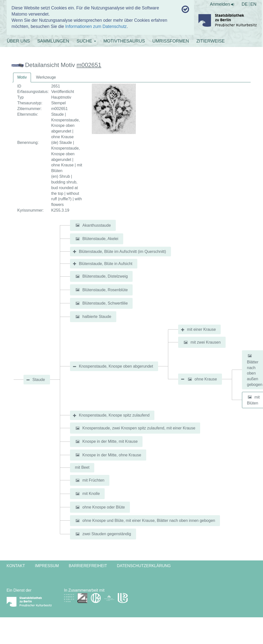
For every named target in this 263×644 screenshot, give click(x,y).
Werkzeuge (46, 77)
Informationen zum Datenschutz (96, 26)
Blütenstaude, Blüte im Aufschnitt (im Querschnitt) (122, 252)
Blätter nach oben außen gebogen (255, 373)
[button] (78, 225)
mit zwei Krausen (206, 342)
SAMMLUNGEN (53, 41)
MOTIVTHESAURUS (124, 41)
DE (245, 4)
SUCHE (86, 41)
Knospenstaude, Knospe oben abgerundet (116, 366)
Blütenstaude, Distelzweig (105, 276)
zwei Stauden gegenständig (107, 534)
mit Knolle (91, 494)
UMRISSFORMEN (171, 41)
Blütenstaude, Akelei (100, 239)
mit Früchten (93, 480)
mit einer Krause (202, 329)
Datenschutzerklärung (144, 566)
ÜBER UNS (18, 41)
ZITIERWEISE (211, 41)
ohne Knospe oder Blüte (104, 507)
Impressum (47, 566)
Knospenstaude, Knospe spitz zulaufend (114, 415)
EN (253, 4)
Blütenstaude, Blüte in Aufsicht (106, 264)
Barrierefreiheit (88, 566)
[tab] (22, 78)
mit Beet (82, 467)
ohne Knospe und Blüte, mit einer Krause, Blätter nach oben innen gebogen (149, 521)
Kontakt (16, 566)
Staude (39, 380)
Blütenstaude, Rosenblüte (105, 290)
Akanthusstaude (97, 225)
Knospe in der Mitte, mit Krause (110, 441)
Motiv (22, 77)
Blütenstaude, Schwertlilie (105, 303)
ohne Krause (206, 379)
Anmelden (222, 4)
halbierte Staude (97, 317)
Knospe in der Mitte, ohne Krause (112, 455)
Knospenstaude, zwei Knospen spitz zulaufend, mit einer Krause (139, 428)
